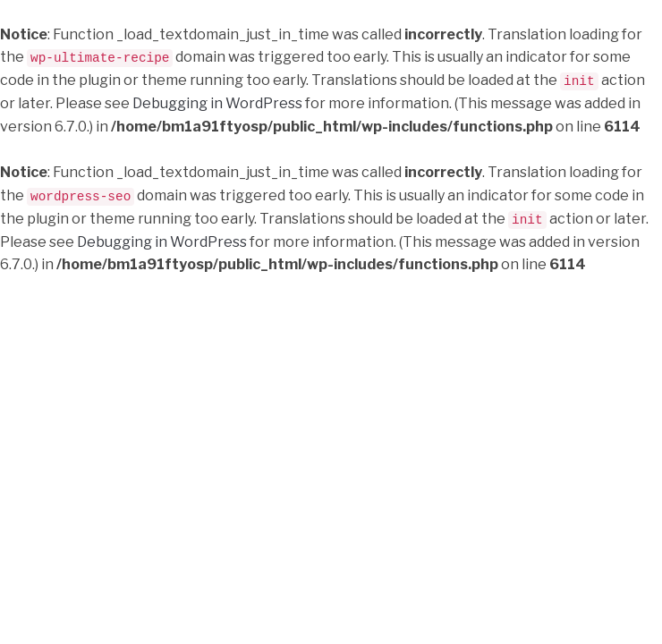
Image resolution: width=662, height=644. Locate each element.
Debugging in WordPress (217, 102)
